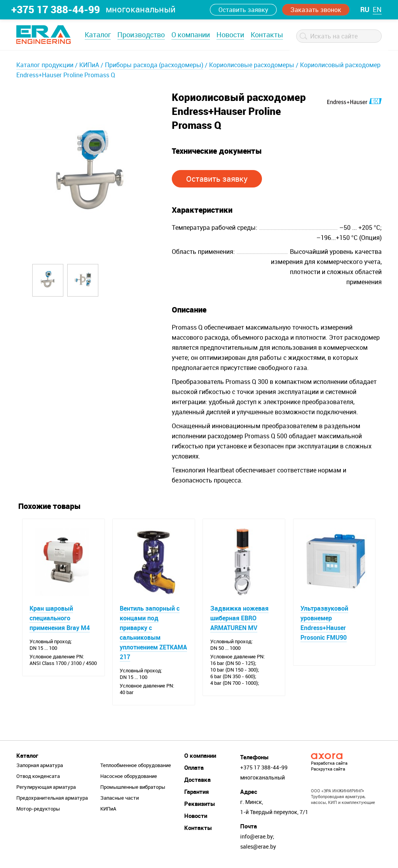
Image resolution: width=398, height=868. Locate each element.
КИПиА (89, 65)
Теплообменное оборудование (136, 766)
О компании (191, 35)
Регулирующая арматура (46, 788)
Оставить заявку (243, 10)
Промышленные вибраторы (133, 788)
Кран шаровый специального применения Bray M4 (60, 618)
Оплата (194, 768)
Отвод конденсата (38, 777)
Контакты (267, 35)
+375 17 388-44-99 (56, 9)
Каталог (98, 35)
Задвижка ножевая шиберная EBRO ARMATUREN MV (239, 618)
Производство (141, 35)
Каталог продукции (45, 65)
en (377, 9)
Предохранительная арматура (52, 799)
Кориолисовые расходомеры (252, 65)
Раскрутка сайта (328, 770)
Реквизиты (200, 804)
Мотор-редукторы (38, 809)
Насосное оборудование (129, 777)
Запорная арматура (40, 766)
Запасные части (120, 799)
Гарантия (196, 792)
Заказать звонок (316, 10)
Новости (230, 35)
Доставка (197, 780)
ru (365, 9)
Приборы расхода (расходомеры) (154, 65)
